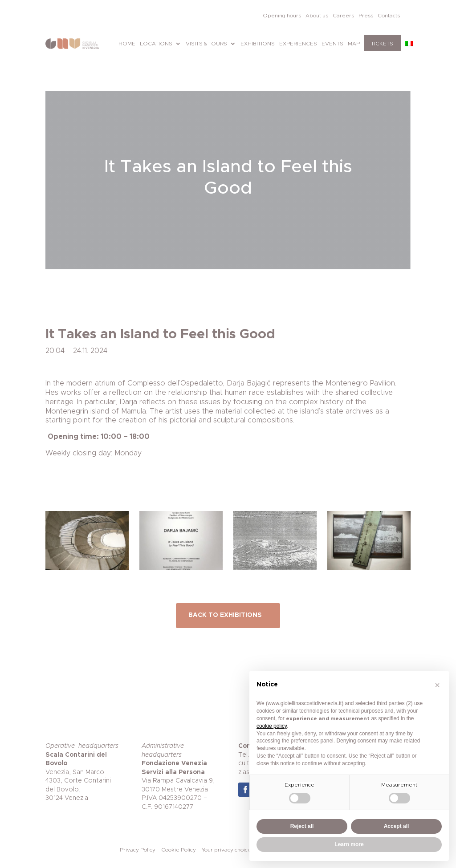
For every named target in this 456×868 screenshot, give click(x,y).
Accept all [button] (397, 826)
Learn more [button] (349, 844)
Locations (156, 44)
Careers (343, 16)
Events (332, 44)
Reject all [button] (302, 826)
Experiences (298, 44)
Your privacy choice (226, 850)
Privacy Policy (138, 850)
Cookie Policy (179, 850)
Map (354, 44)
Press (366, 16)
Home (127, 44)
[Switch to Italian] (409, 44)
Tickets (382, 44)
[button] (437, 685)
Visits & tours (206, 44)
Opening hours (282, 16)
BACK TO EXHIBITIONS (225, 615)
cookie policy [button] (272, 726)
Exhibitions (258, 44)
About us (317, 16)
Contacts (389, 16)
